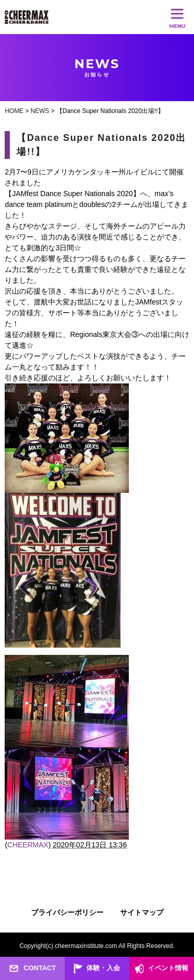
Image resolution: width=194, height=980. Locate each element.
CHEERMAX (28, 845)
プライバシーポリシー (67, 912)
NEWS (40, 111)
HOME (14, 111)
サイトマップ (142, 912)
